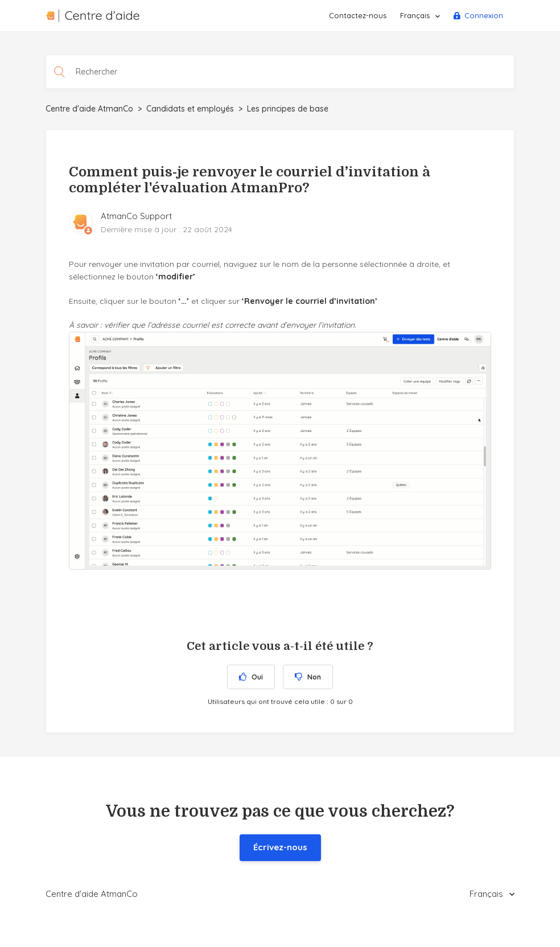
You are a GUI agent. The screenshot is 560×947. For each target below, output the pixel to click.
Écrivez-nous (280, 847)
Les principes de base (288, 109)
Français (416, 15)
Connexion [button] (484, 15)
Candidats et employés (190, 109)
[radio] (251, 677)
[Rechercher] (280, 72)
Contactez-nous (358, 15)
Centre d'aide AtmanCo (89, 109)
